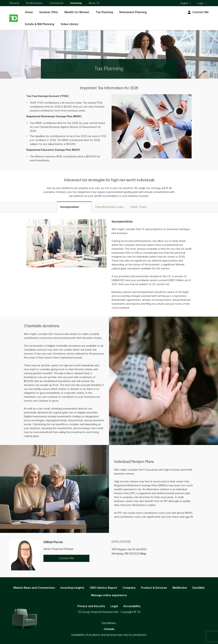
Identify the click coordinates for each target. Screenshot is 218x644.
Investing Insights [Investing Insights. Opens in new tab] (72, 588)
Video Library (69, 24)
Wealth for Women (77, 12)
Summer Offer (49, 12)
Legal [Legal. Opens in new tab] (114, 606)
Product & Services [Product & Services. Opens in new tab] (154, 588)
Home (29, 12)
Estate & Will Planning (40, 24)
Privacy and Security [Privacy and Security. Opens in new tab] (91, 606)
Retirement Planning (133, 12)
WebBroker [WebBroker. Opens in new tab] (180, 588)
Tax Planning (104, 12)
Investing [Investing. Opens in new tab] (76, 3)
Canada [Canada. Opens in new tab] (109, 629)
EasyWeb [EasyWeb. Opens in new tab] (198, 588)
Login (202, 3)
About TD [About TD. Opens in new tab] (94, 3)
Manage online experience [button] (109, 595)
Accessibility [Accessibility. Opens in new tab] (132, 606)
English (186, 4)
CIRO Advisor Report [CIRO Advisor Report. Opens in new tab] (103, 588)
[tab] (74, 207)
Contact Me (198, 12)
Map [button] (143, 554)
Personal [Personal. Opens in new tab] (14, 3)
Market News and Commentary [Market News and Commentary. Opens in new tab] (34, 588)
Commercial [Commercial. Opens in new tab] (56, 3)
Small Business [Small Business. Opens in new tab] (34, 3)
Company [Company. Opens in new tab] (129, 588)
